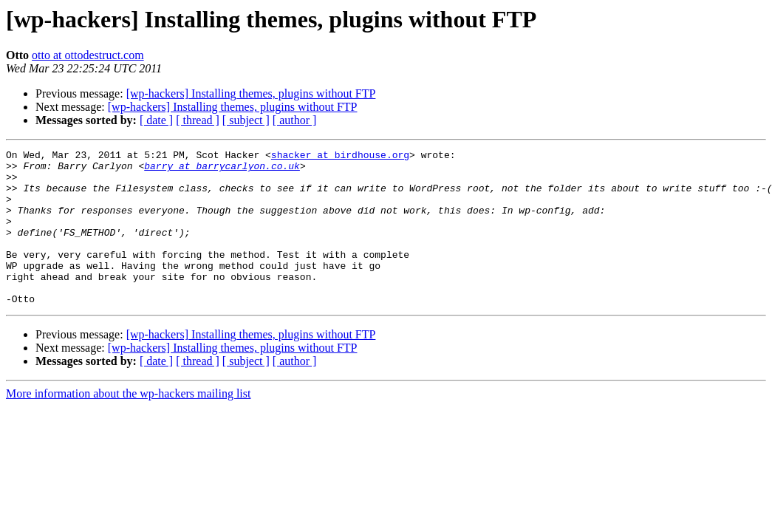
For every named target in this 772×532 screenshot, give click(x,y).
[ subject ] (246, 120)
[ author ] (295, 120)
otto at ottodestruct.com (88, 55)
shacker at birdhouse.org (340, 157)
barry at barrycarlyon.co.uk (222, 170)
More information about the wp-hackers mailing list (128, 424)
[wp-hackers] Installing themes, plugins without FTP (251, 93)
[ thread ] (198, 120)
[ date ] (156, 120)
